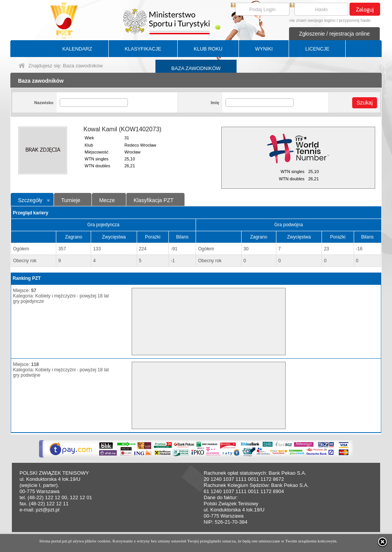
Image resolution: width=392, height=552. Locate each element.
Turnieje (71, 200)
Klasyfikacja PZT (154, 200)
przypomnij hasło (355, 20)
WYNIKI (264, 49)
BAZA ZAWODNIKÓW (196, 68)
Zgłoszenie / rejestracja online (334, 34)
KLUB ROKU (208, 49)
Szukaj (364, 103)
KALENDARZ (77, 49)
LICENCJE (317, 49)
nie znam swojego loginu (312, 20)
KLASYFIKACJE (143, 49)
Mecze (107, 200)
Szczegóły (30, 200)
